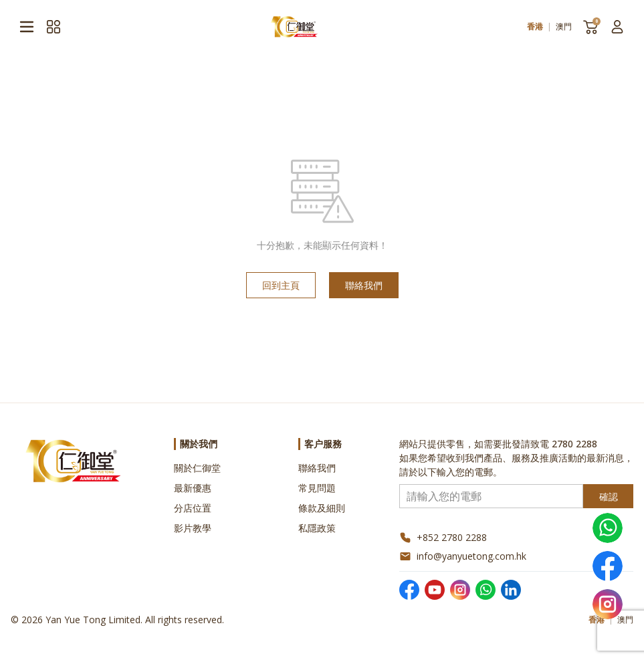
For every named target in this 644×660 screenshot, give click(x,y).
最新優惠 (193, 488)
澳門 (564, 27)
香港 (535, 27)
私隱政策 (317, 528)
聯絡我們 (364, 285)
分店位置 (193, 508)
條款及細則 (322, 508)
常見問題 (317, 488)
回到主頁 (281, 285)
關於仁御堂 (197, 468)
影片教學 (193, 528)
